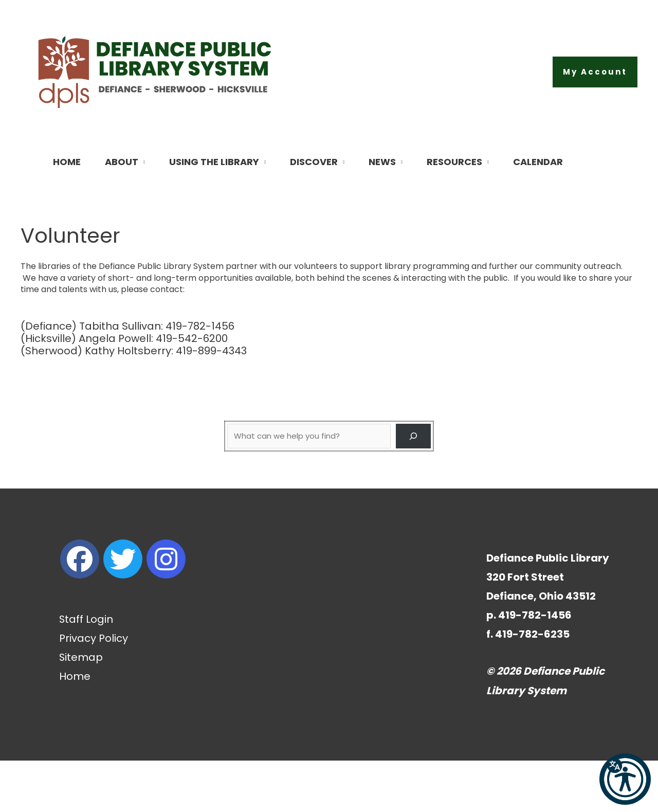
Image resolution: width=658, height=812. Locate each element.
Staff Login (86, 671)
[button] (595, 72)
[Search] (413, 488)
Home (75, 728)
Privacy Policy (94, 690)
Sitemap (81, 709)
